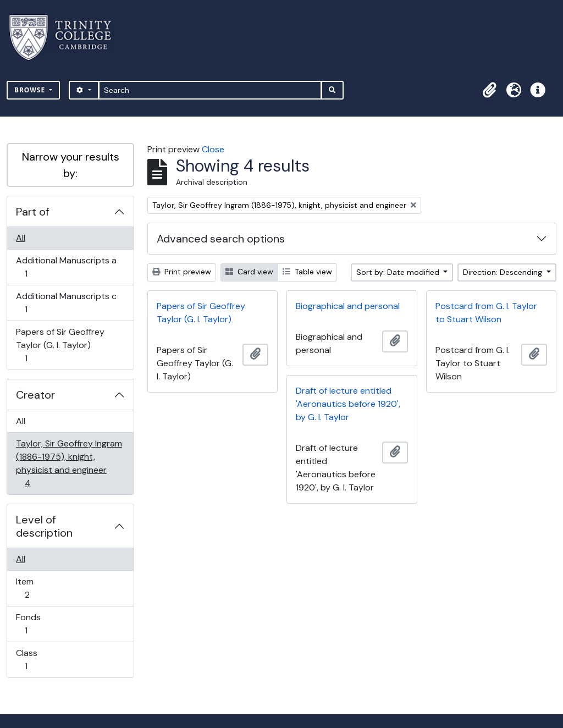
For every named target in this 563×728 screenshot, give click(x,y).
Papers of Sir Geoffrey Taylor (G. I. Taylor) (60, 345)
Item (35, 588)
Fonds (34, 624)
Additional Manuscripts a (66, 267)
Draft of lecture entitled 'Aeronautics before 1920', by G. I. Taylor (348, 404)
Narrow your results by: (71, 165)
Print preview (182, 272)
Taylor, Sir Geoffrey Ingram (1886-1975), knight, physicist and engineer (69, 463)
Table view (307, 272)
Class (34, 660)
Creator (35, 395)
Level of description (44, 526)
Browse (31, 90)
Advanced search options (221, 239)
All (21, 238)
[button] (489, 90)
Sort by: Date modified (399, 272)
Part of (33, 212)
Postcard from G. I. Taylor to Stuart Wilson (486, 313)
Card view (249, 272)
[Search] (210, 90)
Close (213, 149)
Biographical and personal (348, 306)
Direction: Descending (504, 272)
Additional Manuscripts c (66, 303)
